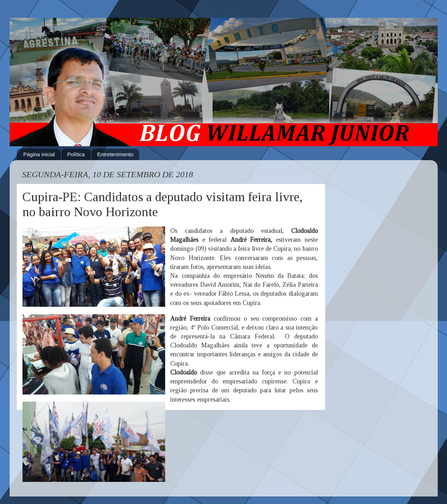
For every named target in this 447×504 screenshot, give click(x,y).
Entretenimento (115, 154)
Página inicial (39, 154)
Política (76, 154)
